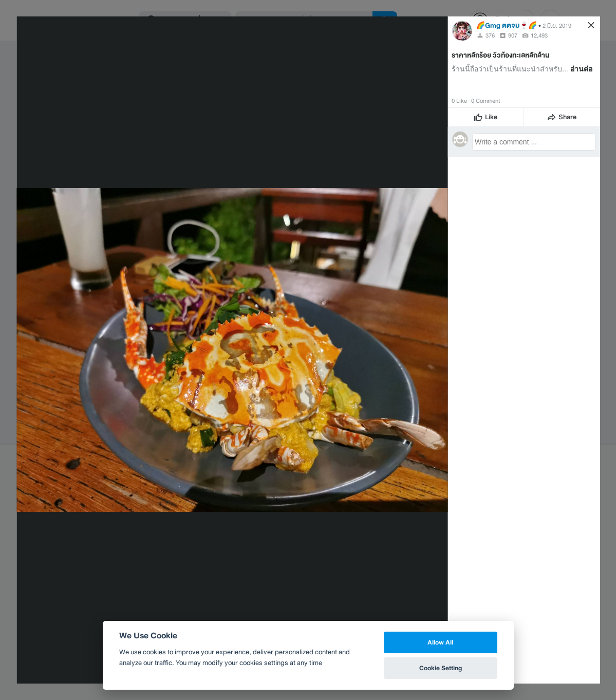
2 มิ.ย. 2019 (557, 26)
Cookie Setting (441, 668)
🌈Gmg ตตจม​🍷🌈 (507, 25)
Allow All (440, 642)
